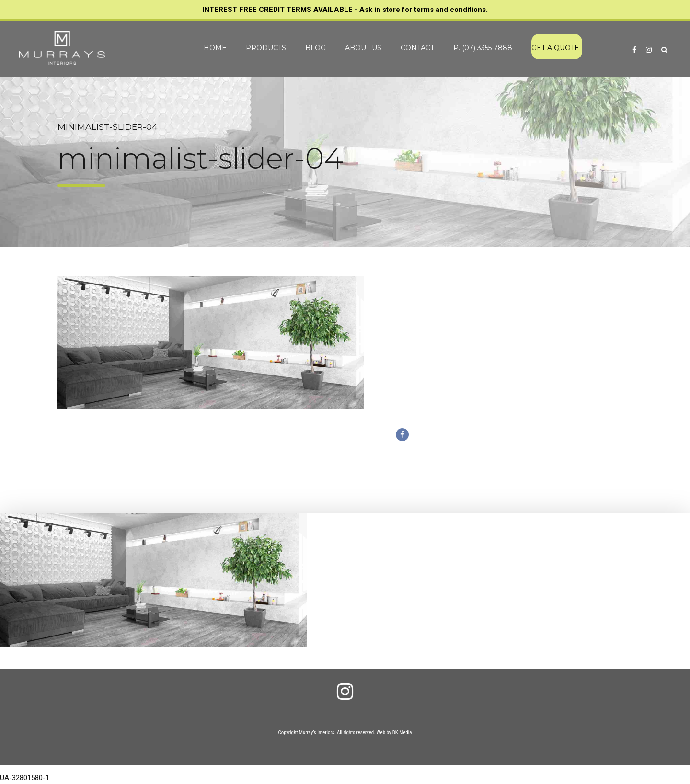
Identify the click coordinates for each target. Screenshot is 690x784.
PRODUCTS (266, 48)
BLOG (316, 48)
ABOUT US (363, 48)
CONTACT (417, 48)
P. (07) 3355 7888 (483, 48)
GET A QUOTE (555, 48)
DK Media (402, 733)
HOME (215, 48)
